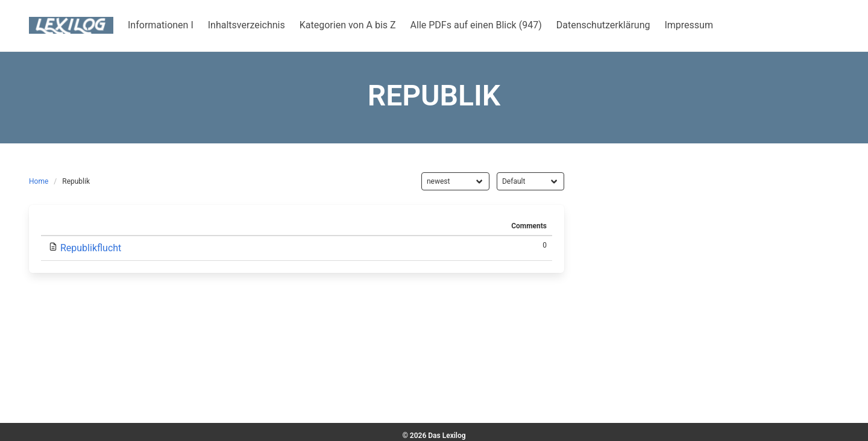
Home (39, 181)
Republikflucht (91, 248)
